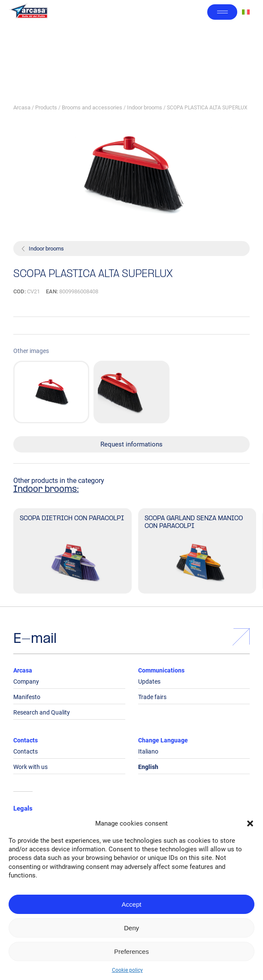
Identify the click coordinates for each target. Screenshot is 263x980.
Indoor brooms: (46, 490)
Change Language (163, 740)
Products (46, 107)
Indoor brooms (145, 107)
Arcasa (22, 107)
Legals (23, 808)
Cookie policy (127, 970)
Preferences (131, 951)
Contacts (26, 740)
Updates (149, 681)
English (148, 767)
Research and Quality (42, 712)
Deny (131, 928)
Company (26, 681)
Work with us (30, 767)
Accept (132, 904)
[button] (250, 823)
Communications (161, 670)
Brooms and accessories (92, 107)
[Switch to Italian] (246, 12)
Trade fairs (152, 697)
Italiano (148, 751)
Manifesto (27, 697)
